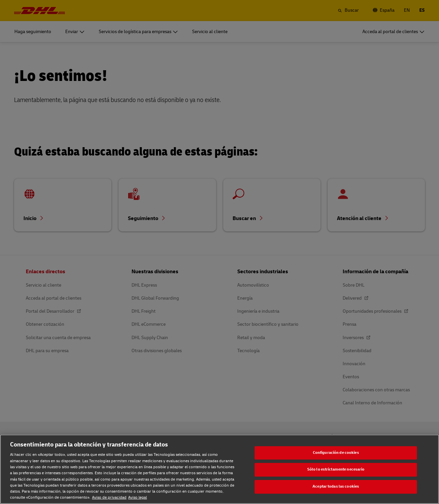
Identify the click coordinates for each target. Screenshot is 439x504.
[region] (219, 469)
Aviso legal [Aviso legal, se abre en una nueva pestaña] (138, 497)
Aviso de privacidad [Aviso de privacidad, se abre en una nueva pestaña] (109, 497)
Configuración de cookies (336, 453)
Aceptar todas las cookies (336, 486)
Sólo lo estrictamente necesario (336, 470)
